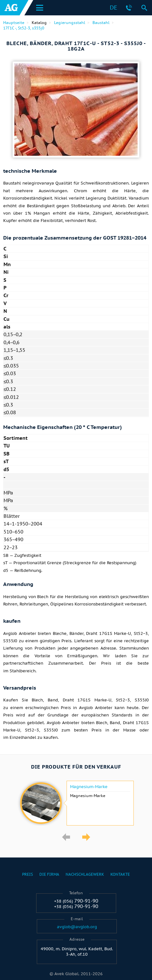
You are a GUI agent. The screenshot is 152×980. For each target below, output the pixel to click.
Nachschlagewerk (85, 874)
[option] (76, 803)
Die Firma (49, 874)
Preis (28, 874)
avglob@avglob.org (77, 927)
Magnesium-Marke (89, 787)
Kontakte (120, 874)
